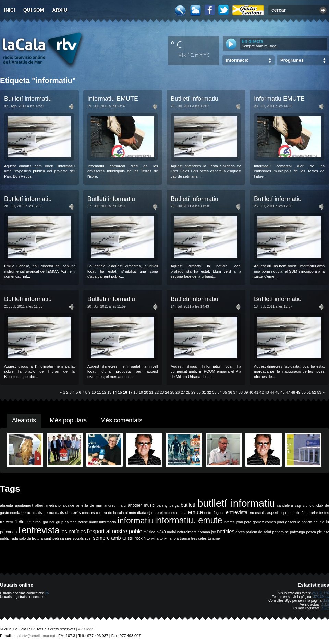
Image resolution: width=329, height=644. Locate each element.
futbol (37, 522)
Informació (237, 60)
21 (151, 392)
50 (304, 392)
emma (182, 513)
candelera (285, 505)
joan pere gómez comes (256, 522)
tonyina (153, 538)
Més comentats (121, 420)
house (83, 522)
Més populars (68, 420)
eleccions (168, 513)
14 (114, 392)
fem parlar (310, 513)
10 (94, 392)
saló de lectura (31, 538)
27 (183, 392)
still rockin (137, 538)
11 (99, 392)
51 (309, 392)
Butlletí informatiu (28, 99)
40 (251, 392)
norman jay (207, 532)
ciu (312, 505)
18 (136, 392)
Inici (10, 10)
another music (141, 505)
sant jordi (52, 538)
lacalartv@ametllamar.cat (34, 636)
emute (195, 512)
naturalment (187, 532)
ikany (94, 522)
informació (108, 522)
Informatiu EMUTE (113, 99)
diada (142, 513)
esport (272, 513)
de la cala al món (122, 513)
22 (157, 392)
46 (282, 392)
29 (193, 392)
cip (305, 505)
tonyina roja (169, 538)
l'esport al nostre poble (115, 531)
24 (167, 392)
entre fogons (214, 513)
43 (267, 392)
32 (209, 392)
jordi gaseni (287, 522)
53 (319, 392)
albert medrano (48, 505)
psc (326, 532)
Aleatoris (24, 420)
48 (293, 392)
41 (256, 392)
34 (220, 392)
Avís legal (86, 629)
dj (149, 513)
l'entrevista (39, 530)
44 (272, 392)
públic (5, 538)
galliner (49, 522)
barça (174, 505)
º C (176, 44)
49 (298, 392)
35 (225, 392)
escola (260, 513)
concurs (88, 513)
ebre (155, 513)
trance (185, 538)
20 (146, 392)
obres (240, 532)
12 (104, 392)
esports (285, 513)
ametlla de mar (89, 505)
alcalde (69, 505)
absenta (7, 505)
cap (298, 505)
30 (198, 392)
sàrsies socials (72, 538)
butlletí (188, 505)
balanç (162, 505)
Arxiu (60, 10)
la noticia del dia (311, 522)
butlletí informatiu (236, 503)
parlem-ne (281, 532)
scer (88, 538)
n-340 (161, 532)
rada (14, 538)
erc (251, 513)
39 (246, 392)
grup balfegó (66, 522)
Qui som (34, 10)
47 (288, 392)
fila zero (7, 522)
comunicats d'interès (62, 513)
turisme (214, 538)
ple (320, 532)
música (149, 532)
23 (162, 392)
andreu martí (115, 505)
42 (261, 392)
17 (130, 392)
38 (241, 392)
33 (214, 392)
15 (120, 392)
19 (141, 392)
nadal (171, 532)
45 (277, 392)
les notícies (73, 532)
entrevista (237, 512)
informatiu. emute (188, 520)
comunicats (32, 513)
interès (229, 522)
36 (230, 392)
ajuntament (24, 505)
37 (235, 392)
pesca (311, 532)
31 (204, 392)
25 (172, 392)
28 (188, 392)
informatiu (136, 520)
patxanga (297, 532)
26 (178, 392)
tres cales (199, 538)
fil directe (23, 522)
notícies (226, 532)
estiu (297, 513)
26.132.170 (320, 593)
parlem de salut (259, 532)
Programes (292, 60)
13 (109, 392)
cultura (101, 513)
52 (314, 392)
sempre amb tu (110, 538)
